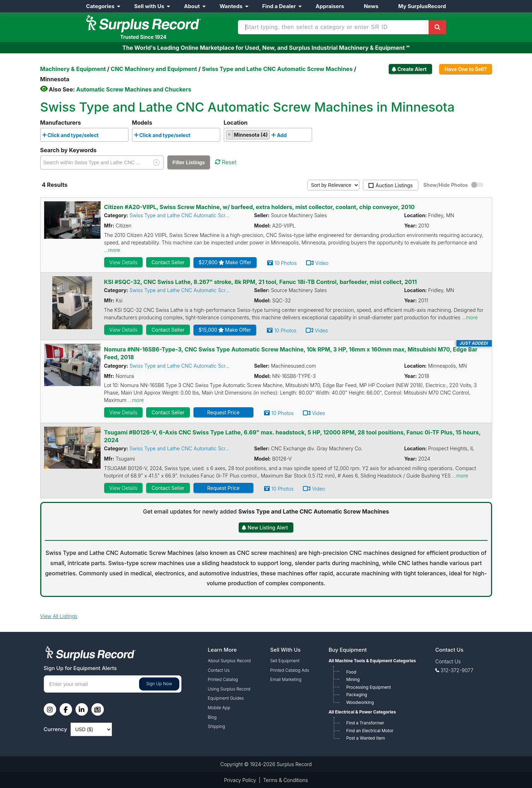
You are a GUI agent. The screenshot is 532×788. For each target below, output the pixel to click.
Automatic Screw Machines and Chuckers (134, 89)
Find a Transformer (365, 723)
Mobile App (219, 708)
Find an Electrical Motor (370, 731)
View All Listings (59, 616)
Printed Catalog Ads (289, 670)
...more (112, 250)
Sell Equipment (285, 661)
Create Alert (412, 69)
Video (322, 263)
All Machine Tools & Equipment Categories (372, 661)
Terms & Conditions (286, 780)
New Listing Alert (268, 528)
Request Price (223, 412)
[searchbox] (102, 136)
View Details (124, 262)
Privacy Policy (240, 780)
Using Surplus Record (229, 689)
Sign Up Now (159, 684)
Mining (353, 679)
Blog (212, 717)
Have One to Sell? (465, 69)
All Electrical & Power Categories (362, 712)
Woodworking (360, 702)
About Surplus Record (229, 661)
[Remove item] (230, 134)
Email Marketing (286, 679)
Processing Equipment (369, 687)
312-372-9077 (457, 670)
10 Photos (286, 263)
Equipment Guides (226, 698)
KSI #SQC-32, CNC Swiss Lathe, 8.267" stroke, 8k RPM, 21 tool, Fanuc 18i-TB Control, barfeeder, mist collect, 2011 (261, 282)
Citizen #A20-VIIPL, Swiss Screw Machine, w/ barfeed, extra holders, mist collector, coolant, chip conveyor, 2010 (259, 207)
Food (351, 672)
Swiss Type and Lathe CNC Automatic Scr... (180, 215)
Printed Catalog (223, 679)
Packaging (357, 695)
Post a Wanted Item (366, 738)
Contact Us (219, 670)
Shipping (217, 726)
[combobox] (84, 135)
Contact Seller (168, 262)
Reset (226, 162)
